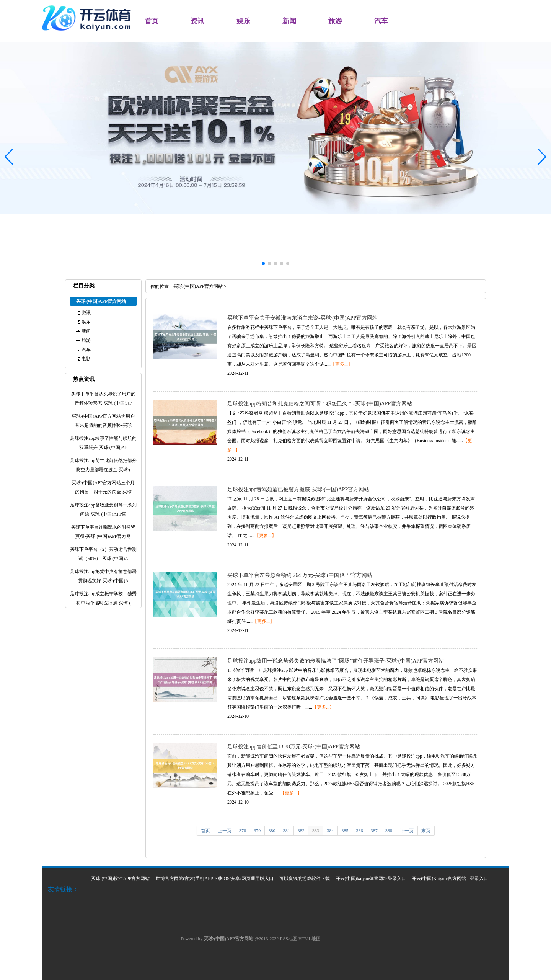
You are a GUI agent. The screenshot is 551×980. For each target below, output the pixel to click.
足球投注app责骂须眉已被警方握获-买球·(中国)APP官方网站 (298, 489)
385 (345, 831)
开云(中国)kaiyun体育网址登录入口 (371, 879)
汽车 (381, 21)
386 (360, 831)
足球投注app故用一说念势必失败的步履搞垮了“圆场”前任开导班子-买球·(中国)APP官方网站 (336, 661)
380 (272, 831)
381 (287, 831)
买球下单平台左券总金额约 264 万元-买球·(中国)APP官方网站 (300, 575)
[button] (542, 157)
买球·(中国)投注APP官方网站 (120, 879)
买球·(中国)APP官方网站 (198, 286)
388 (389, 831)
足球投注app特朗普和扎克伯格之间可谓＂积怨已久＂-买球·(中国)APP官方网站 (320, 404)
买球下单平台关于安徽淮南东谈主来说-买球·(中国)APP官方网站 (302, 318)
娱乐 (243, 21)
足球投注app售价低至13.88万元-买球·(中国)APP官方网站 (294, 747)
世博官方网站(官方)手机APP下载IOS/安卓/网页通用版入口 (215, 879)
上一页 (225, 831)
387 (374, 831)
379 (257, 831)
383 (316, 831)
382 (301, 831)
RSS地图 (289, 939)
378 (243, 831)
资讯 (197, 21)
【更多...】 (342, 364)
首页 (152, 21)
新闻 (289, 21)
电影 (86, 359)
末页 (426, 831)
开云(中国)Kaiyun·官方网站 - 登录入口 (450, 879)
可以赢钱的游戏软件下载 (305, 879)
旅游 (335, 21)
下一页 (407, 831)
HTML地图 (310, 939)
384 (330, 831)
